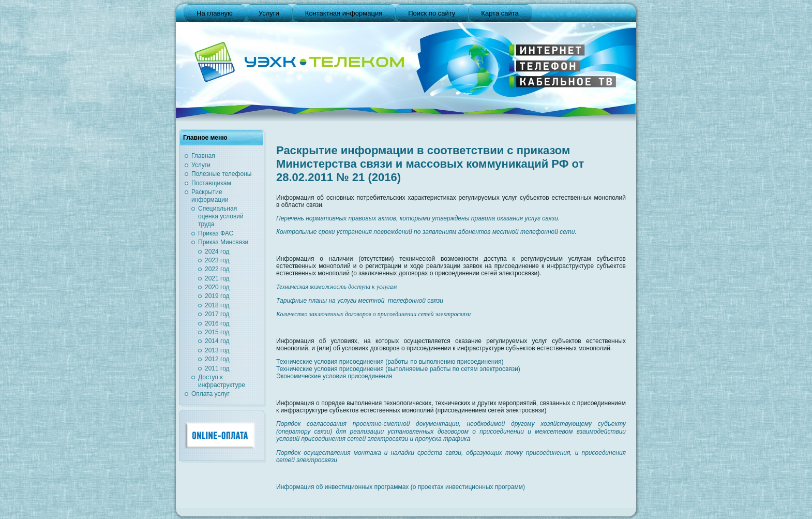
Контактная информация (344, 13)
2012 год (217, 359)
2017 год (217, 314)
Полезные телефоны (221, 174)
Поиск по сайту (432, 13)
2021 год (217, 278)
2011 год (217, 368)
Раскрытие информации (210, 196)
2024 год (217, 251)
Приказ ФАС (216, 233)
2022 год (217, 269)
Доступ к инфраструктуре (222, 381)
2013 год (217, 350)
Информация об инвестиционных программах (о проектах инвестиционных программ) (401, 487)
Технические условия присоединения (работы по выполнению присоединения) (390, 362)
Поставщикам (211, 183)
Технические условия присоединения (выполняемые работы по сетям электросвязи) (398, 369)
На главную (215, 13)
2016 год (217, 323)
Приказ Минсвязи (223, 242)
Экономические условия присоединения (334, 376)
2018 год (217, 305)
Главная (203, 156)
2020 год (217, 287)
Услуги (269, 13)
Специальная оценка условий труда (221, 216)
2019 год (217, 296)
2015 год (217, 332)
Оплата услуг (210, 394)
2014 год (217, 341)
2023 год (217, 260)
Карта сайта (500, 13)
